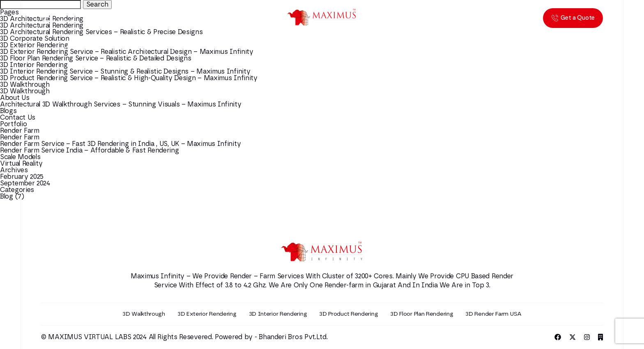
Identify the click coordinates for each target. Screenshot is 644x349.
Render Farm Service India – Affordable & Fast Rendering (90, 150)
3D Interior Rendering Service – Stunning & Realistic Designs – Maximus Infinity (125, 72)
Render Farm (20, 131)
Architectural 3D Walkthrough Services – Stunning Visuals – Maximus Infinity (121, 104)
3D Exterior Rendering (207, 314)
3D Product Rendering (348, 314)
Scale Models (20, 157)
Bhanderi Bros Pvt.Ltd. (293, 337)
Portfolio (13, 124)
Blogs (8, 111)
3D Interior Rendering (34, 65)
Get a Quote (573, 18)
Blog (7, 196)
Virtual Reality (21, 164)
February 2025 (22, 177)
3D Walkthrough (25, 85)
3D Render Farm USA (493, 314)
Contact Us (18, 118)
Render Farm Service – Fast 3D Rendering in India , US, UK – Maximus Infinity (120, 144)
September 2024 (25, 183)
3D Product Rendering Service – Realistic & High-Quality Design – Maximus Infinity (129, 78)
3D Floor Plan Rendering (422, 314)
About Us (15, 98)
